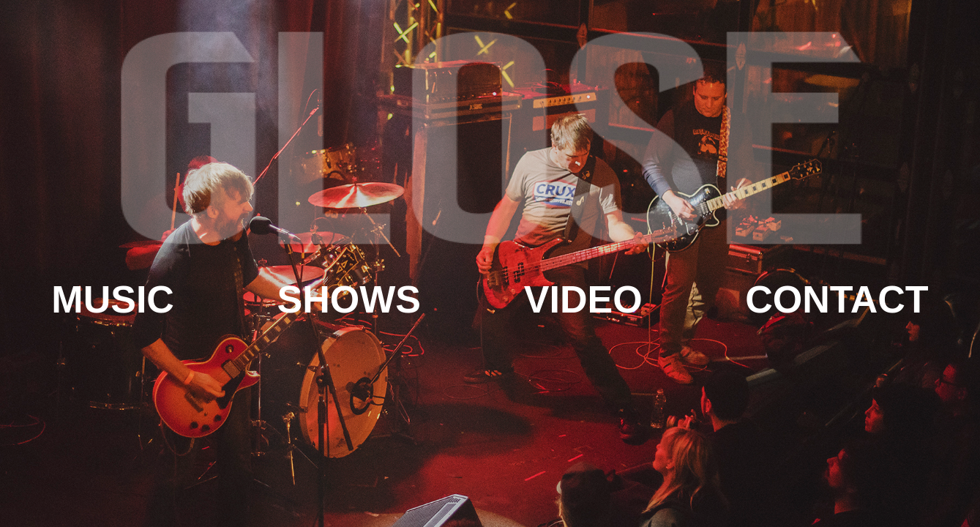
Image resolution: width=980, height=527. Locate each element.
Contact (837, 299)
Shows (349, 299)
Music (113, 299)
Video (583, 299)
